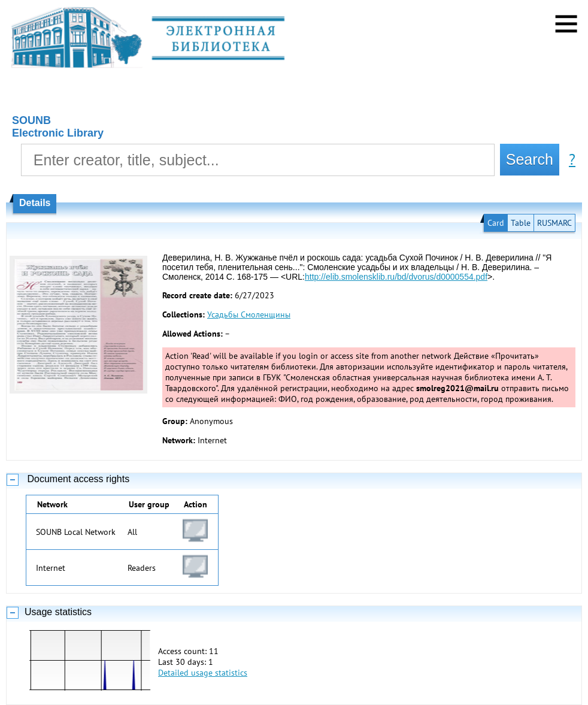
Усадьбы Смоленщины (249, 314)
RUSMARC (554, 223)
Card (496, 223)
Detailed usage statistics (203, 673)
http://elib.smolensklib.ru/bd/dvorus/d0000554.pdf (396, 277)
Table (521, 223)
